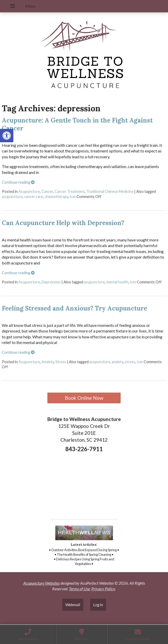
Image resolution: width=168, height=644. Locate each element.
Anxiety (48, 362)
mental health (117, 282)
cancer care (34, 197)
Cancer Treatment (70, 191)
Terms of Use (79, 589)
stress (130, 362)
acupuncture (12, 197)
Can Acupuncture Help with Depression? (63, 223)
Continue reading (18, 182)
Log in (98, 604)
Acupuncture (29, 191)
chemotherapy (56, 197)
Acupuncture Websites (41, 583)
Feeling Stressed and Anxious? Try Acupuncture (74, 308)
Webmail (73, 604)
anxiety (117, 362)
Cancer (47, 191)
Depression (51, 282)
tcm (73, 197)
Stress (61, 362)
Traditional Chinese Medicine (110, 191)
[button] (7, 136)
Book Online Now (84, 398)
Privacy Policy (103, 589)
